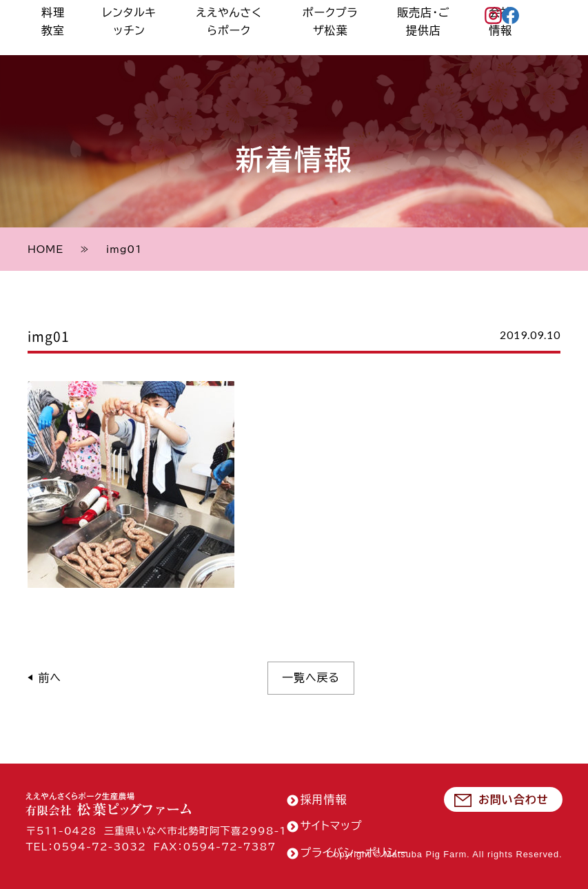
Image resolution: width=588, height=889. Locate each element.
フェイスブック (517, 19)
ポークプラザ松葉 (358, 55)
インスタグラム (500, 19)
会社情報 (507, 55)
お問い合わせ (514, 799)
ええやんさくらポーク (266, 55)
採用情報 (324, 799)
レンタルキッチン (175, 55)
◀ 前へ (44, 677)
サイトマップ (332, 826)
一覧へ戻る (311, 677)
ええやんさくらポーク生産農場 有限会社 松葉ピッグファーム (108, 804)
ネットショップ (554, 37)
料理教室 (111, 55)
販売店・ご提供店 (442, 55)
